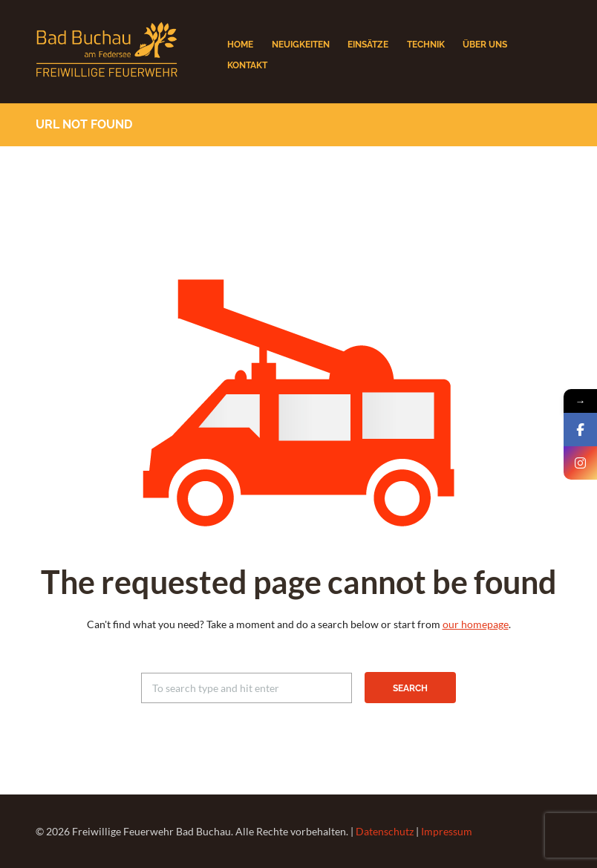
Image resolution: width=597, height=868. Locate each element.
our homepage (476, 624)
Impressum (447, 831)
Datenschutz (385, 831)
